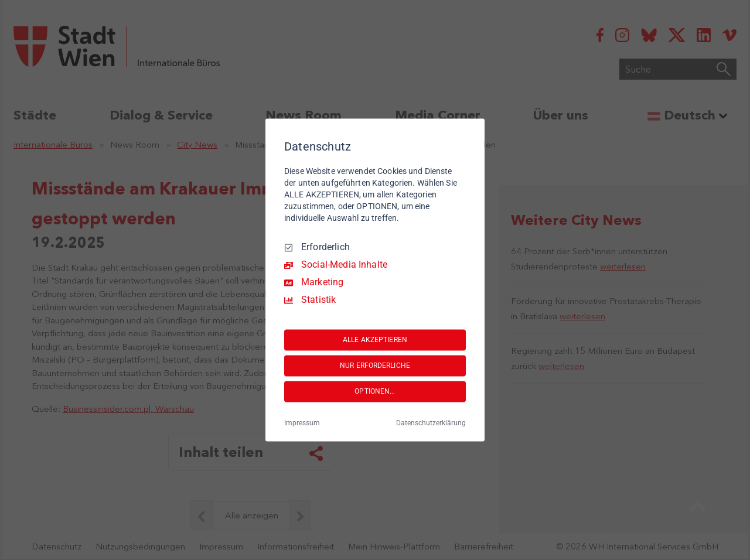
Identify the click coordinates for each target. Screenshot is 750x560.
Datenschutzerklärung (431, 424)
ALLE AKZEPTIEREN (375, 340)
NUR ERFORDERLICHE (375, 366)
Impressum (302, 424)
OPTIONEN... (375, 391)
